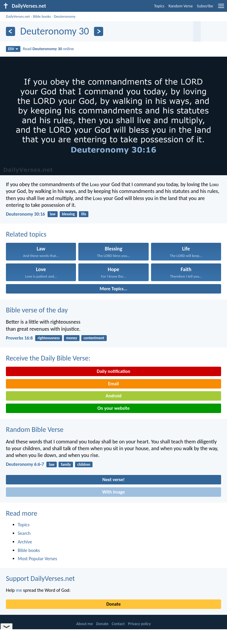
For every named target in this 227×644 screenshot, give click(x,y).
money (72, 338)
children (84, 464)
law (52, 214)
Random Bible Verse (35, 429)
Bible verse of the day (37, 310)
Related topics (26, 234)
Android (113, 396)
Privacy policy (139, 624)
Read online (48, 49)
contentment (94, 338)
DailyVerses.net (18, 16)
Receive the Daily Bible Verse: (48, 358)
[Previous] (10, 31)
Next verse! (113, 480)
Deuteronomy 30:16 (25, 214)
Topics (159, 6)
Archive (25, 542)
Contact (118, 624)
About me (85, 624)
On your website (114, 408)
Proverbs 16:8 (19, 338)
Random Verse (181, 6)
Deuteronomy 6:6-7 (25, 464)
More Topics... (113, 289)
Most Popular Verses (37, 559)
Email (114, 384)
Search (24, 533)
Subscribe (205, 6)
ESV (13, 49)
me (19, 590)
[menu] (221, 8)
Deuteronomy (65, 16)
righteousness (49, 338)
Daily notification (113, 371)
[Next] (99, 31)
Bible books (42, 16)
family (66, 464)
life (84, 214)
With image (114, 492)
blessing (68, 214)
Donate (113, 604)
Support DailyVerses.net (40, 578)
